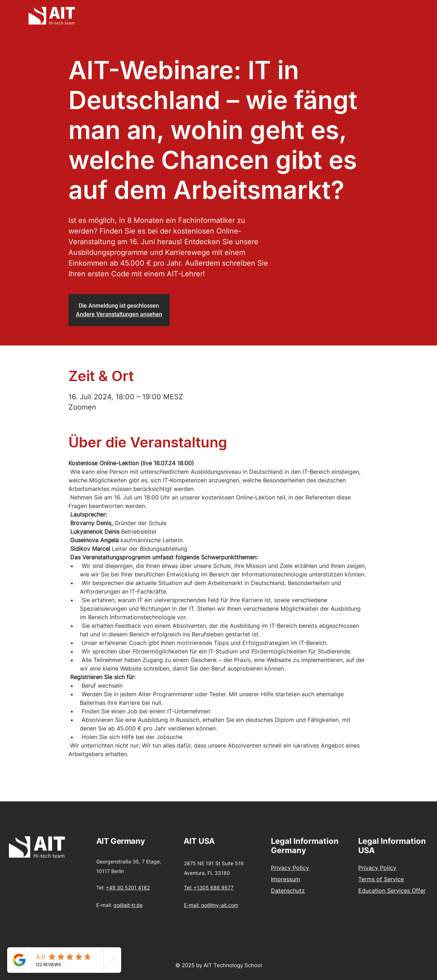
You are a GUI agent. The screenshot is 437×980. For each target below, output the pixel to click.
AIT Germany (120, 841)
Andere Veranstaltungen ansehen (119, 314)
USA (207, 841)
